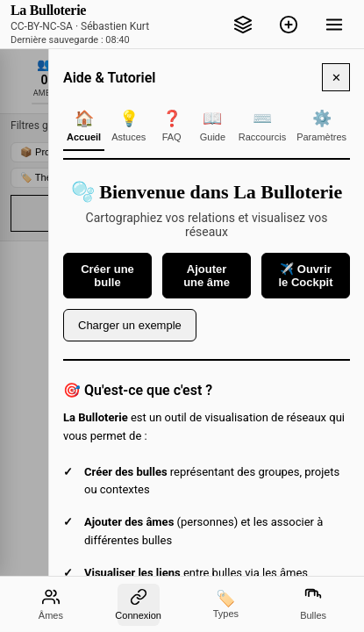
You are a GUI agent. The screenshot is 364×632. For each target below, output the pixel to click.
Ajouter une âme (207, 276)
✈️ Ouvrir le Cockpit (305, 276)
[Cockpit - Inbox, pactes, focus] (243, 25)
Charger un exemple (130, 325)
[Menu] (334, 25)
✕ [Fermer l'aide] (336, 78)
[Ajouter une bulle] (289, 25)
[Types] (225, 605)
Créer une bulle (107, 276)
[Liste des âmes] (51, 605)
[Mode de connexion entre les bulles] (139, 605)
